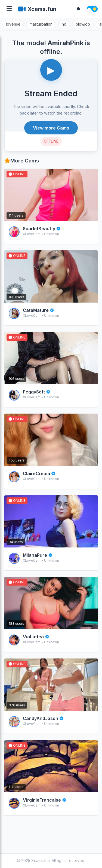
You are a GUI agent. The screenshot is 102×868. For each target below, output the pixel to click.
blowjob (83, 24)
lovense (13, 24)
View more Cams (51, 128)
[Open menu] (9, 9)
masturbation (41, 24)
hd (64, 24)
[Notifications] (78, 9)
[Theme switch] (92, 9)
